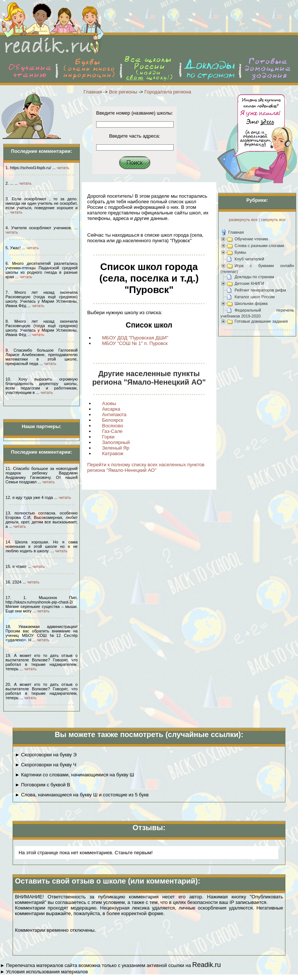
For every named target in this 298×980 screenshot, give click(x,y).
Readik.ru (207, 965)
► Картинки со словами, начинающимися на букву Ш (74, 775)
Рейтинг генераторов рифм (260, 290)
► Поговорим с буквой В (42, 785)
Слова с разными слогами (259, 246)
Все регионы (123, 92)
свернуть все (273, 220)
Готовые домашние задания (261, 321)
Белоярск (113, 420)
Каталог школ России (255, 297)
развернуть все (243, 220)
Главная (93, 92)
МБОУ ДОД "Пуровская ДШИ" (135, 338)
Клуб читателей (249, 259)
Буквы (240, 252)
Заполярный (116, 442)
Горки (108, 437)
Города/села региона (168, 92)
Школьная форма (251, 303)
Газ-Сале (112, 431)
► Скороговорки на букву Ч (46, 765)
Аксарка (111, 409)
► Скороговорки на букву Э (46, 755)
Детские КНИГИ (249, 283)
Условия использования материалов (47, 972)
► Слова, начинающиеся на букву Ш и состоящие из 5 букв (82, 795)
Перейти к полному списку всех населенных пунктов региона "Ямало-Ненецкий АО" (146, 467)
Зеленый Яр (116, 448)
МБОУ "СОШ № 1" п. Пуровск (135, 343)
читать (63, 168)
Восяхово (113, 426)
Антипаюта (114, 415)
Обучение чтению (251, 239)
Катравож (113, 453)
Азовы (109, 403)
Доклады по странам (254, 277)
